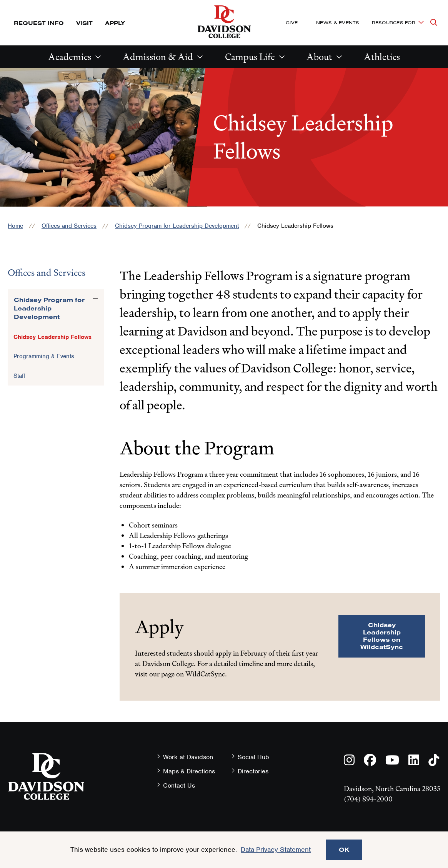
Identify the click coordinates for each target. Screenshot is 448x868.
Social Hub (253, 757)
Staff (19, 376)
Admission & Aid (158, 57)
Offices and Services (69, 226)
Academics (70, 57)
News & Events (338, 23)
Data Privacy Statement (276, 850)
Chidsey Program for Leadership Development (177, 226)
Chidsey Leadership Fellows (52, 337)
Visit (84, 23)
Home (15, 226)
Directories (253, 771)
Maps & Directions (189, 771)
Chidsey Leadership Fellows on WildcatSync (382, 636)
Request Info (39, 23)
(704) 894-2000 (368, 799)
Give (292, 23)
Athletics (382, 57)
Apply (115, 23)
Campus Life (250, 57)
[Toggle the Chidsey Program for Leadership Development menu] (95, 299)
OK (344, 850)
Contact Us (179, 785)
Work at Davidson (188, 757)
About (319, 57)
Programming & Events (44, 356)
